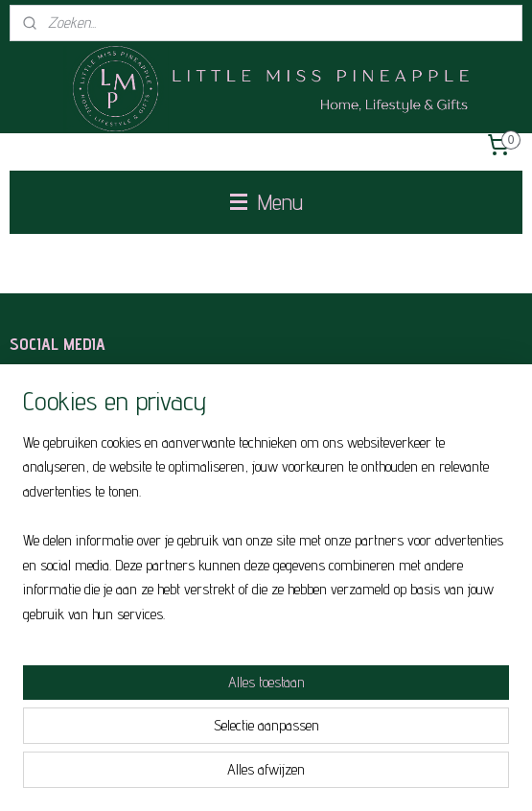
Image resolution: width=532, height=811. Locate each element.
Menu (266, 202)
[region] (266, 536)
